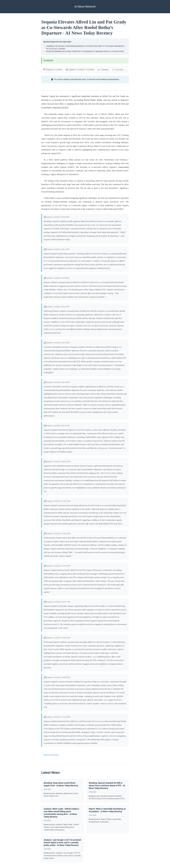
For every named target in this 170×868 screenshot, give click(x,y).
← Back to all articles (50, 755)
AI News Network (85, 7)
